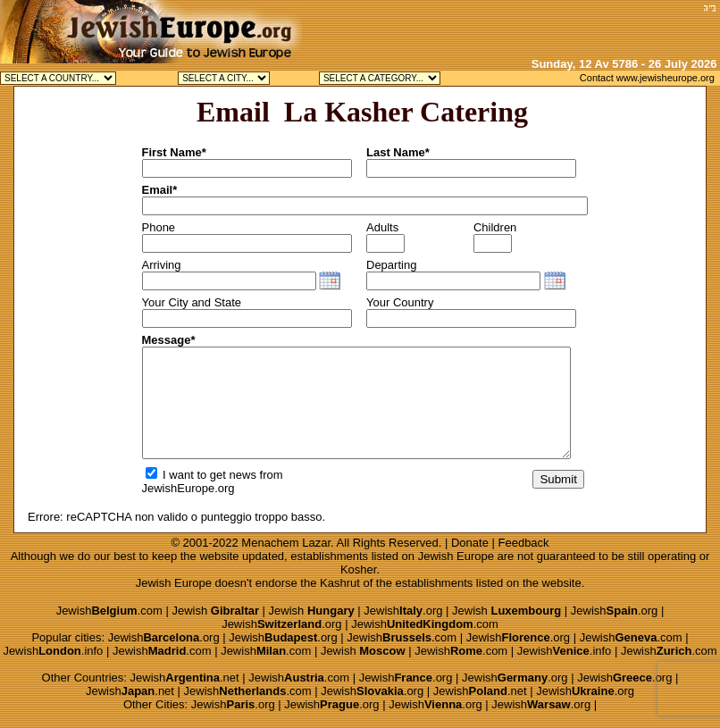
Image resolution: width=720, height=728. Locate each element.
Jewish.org (403, 611)
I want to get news (201, 475)
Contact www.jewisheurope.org (647, 78)
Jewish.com (109, 611)
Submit (558, 479)
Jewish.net (185, 678)
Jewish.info (53, 651)
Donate (470, 543)
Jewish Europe (456, 556)
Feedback (524, 543)
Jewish (215, 611)
